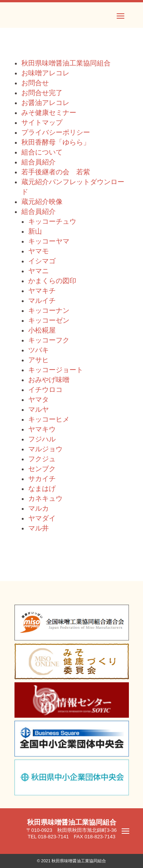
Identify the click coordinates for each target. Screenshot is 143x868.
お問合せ (35, 83)
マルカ (39, 508)
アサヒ (39, 360)
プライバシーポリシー (56, 132)
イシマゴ (42, 261)
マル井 (39, 528)
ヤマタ (39, 400)
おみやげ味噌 (49, 380)
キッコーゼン (49, 320)
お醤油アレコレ (45, 103)
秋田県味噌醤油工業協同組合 (66, 63)
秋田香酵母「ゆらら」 (56, 142)
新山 (35, 231)
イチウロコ (45, 390)
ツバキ (39, 350)
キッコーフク (49, 340)
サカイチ (42, 479)
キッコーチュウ (52, 221)
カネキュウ (45, 499)
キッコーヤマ (49, 241)
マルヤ (39, 409)
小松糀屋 (42, 330)
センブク (42, 469)
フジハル (42, 439)
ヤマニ (39, 271)
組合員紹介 (39, 162)
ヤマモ (39, 251)
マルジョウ (45, 449)
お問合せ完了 (42, 93)
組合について (42, 152)
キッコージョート (56, 370)
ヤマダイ (42, 518)
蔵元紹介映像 (42, 202)
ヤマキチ (42, 291)
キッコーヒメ (49, 419)
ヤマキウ (42, 429)
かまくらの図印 (52, 281)
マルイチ (42, 301)
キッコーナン (49, 311)
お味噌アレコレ (45, 73)
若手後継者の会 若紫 (56, 172)
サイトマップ (42, 123)
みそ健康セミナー (49, 113)
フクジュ (42, 459)
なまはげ (42, 489)
